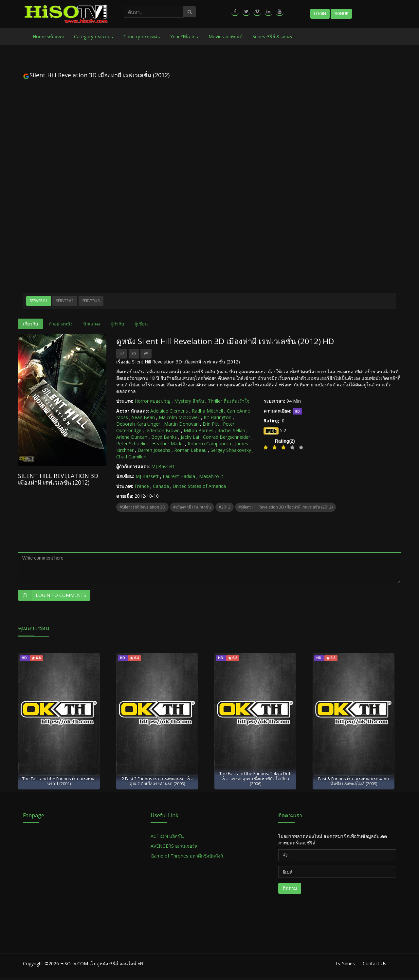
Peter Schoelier (132, 444)
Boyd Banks (164, 437)
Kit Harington (218, 417)
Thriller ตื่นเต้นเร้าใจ (229, 401)
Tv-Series (345, 963)
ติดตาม (290, 888)
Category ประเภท (94, 37)
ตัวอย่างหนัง (61, 324)
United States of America (199, 486)
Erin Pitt (211, 424)
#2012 (225, 507)
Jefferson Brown (163, 430)
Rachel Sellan (231, 430)
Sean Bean (143, 417)
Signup (341, 14)
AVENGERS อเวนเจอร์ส (174, 846)
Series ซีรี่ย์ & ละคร (272, 37)
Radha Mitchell (207, 411)
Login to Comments (52, 595)
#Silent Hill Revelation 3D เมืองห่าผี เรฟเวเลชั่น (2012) (285, 507)
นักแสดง (92, 324)
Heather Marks (168, 444)
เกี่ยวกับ (30, 324)
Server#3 (91, 301)
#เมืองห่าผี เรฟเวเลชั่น (192, 507)
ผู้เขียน (141, 324)
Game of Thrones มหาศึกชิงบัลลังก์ (187, 856)
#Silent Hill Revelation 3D (142, 507)
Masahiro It (211, 476)
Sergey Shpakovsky (231, 450)
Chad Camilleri (131, 457)
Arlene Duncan (132, 437)
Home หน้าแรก (48, 37)
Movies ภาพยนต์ (226, 37)
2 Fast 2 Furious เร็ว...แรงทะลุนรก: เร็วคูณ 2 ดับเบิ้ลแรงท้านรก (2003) (157, 781)
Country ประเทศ (142, 37)
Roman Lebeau (190, 450)
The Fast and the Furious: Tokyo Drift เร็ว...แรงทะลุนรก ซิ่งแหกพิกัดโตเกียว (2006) (255, 778)
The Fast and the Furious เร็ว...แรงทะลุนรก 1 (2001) (59, 781)
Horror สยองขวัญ (152, 401)
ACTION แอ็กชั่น (167, 836)
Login (320, 14)
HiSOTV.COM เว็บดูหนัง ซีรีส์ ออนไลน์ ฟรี (102, 963)
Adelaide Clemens (169, 411)
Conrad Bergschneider (227, 437)
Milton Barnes (199, 430)
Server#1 (39, 301)
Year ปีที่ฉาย (184, 37)
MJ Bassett (163, 466)
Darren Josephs (154, 450)
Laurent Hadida (179, 476)
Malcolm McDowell (179, 417)
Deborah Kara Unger (138, 424)
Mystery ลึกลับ (189, 401)
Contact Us (374, 963)
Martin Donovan (181, 424)
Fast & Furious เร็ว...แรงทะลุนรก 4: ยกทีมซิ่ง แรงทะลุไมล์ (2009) (354, 781)
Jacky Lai (190, 437)
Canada (161, 486)
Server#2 (65, 301)
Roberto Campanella (209, 444)
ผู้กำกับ (117, 324)
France (142, 486)
